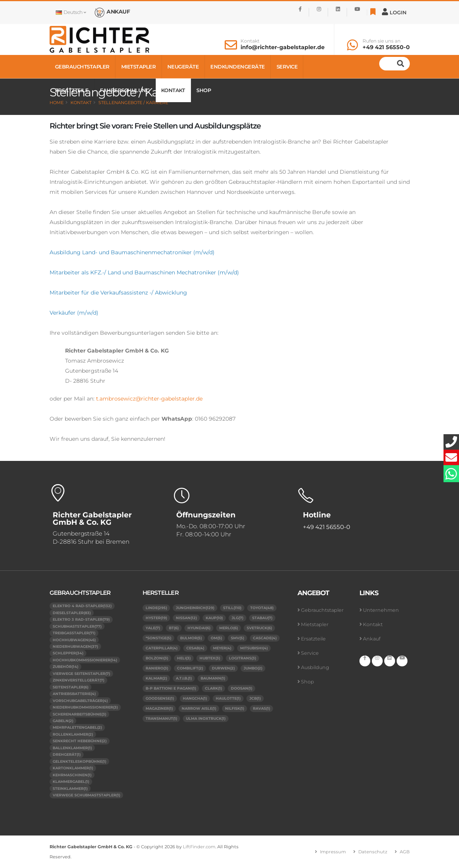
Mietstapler (139, 67)
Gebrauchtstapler (82, 67)
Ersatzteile (72, 90)
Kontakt (250, 41)
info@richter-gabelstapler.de (283, 47)
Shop (204, 90)
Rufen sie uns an (382, 41)
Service (287, 67)
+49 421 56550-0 (386, 47)
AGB (405, 852)
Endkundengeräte (238, 67)
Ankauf (372, 639)
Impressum (333, 852)
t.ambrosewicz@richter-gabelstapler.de (149, 399)
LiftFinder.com (199, 847)
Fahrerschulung (125, 90)
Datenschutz (373, 852)
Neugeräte (183, 67)
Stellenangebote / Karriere (133, 103)
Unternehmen (381, 610)
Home (57, 103)
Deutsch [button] (71, 12)
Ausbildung (315, 667)
